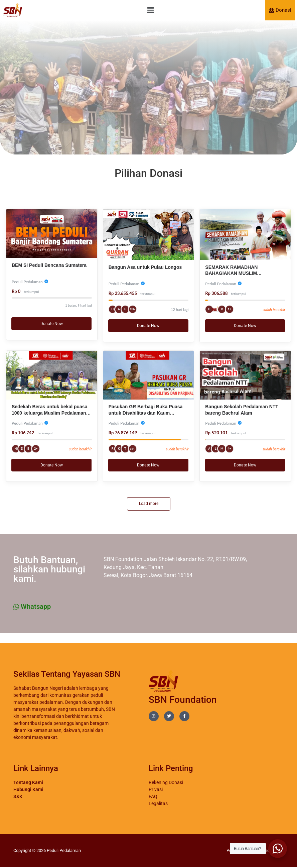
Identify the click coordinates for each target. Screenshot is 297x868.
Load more (149, 504)
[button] (150, 10)
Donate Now (52, 324)
